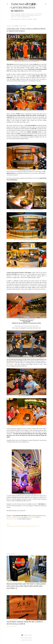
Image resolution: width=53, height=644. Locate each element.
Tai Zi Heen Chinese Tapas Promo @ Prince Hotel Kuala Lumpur (25, 623)
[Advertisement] (26, 540)
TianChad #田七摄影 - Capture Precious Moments (24, 7)
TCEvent (33, 526)
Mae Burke (30, 638)
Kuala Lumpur (22, 526)
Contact (24, 19)
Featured (30, 19)
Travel (35, 19)
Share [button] (8, 524)
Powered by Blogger (26, 635)
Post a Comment (13, 626)
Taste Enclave (28, 526)
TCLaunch (37, 526)
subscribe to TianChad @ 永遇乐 (14, 517)
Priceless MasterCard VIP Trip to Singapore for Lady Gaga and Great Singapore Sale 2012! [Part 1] (26, 586)
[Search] (46, 4)
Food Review (16, 526)
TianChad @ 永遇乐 (32, 517)
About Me (18, 19)
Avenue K (11, 526)
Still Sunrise (10, 364)
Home (12, 19)
